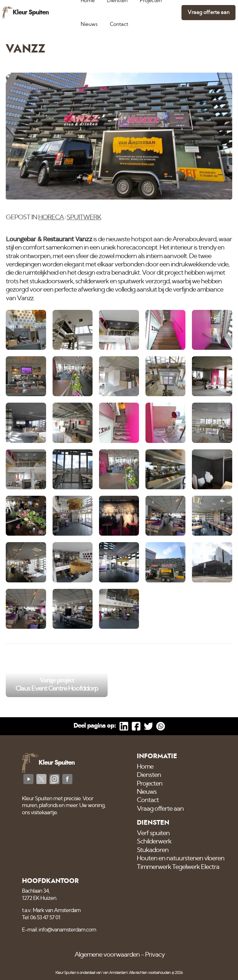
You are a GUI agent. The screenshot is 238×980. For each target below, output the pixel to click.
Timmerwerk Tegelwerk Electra (178, 867)
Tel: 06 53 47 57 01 (41, 918)
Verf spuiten (153, 833)
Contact (119, 24)
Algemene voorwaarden (107, 955)
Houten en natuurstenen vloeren (181, 858)
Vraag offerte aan (208, 12)
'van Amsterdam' (115, 973)
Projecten (150, 784)
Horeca (51, 217)
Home (145, 767)
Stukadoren (153, 850)
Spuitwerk (84, 217)
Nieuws (89, 24)
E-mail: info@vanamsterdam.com (59, 930)
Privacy (155, 955)
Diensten (149, 775)
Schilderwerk (154, 842)
